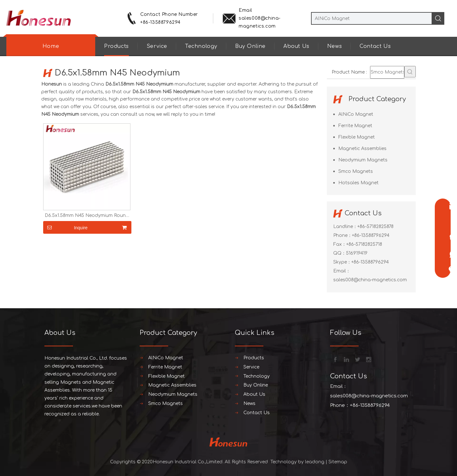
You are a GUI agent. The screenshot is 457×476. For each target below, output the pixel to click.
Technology (201, 46)
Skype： (342, 262)
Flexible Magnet (357, 137)
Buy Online (250, 46)
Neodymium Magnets (363, 160)
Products (116, 46)
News (334, 46)
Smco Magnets (356, 171)
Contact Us (375, 46)
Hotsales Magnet (358, 183)
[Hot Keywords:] (410, 72)
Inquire (65, 227)
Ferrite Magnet (355, 126)
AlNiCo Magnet (356, 114)
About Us (296, 46)
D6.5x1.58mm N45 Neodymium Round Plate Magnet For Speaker (87, 216)
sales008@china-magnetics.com (370, 280)
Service (157, 46)
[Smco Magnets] (387, 72)
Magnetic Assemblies (362, 149)
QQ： (340, 253)
